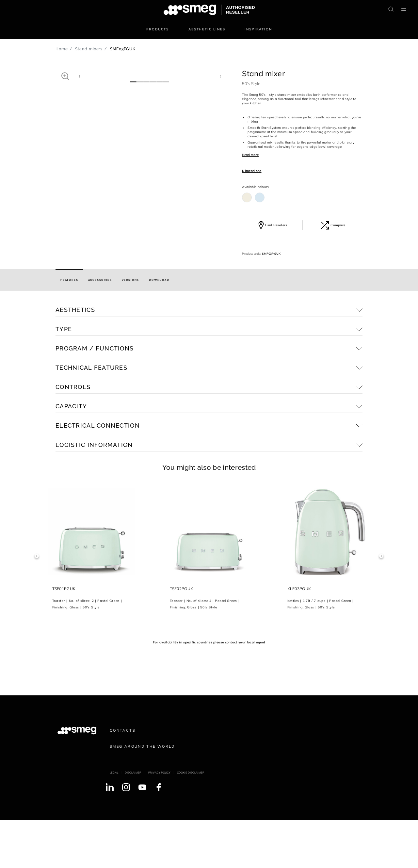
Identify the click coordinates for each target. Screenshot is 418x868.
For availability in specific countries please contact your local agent (209, 690)
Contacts (123, 778)
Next (381, 604)
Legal (114, 821)
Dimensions (252, 171)
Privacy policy (159, 821)
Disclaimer (133, 821)
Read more (250, 155)
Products (158, 29)
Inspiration (258, 29)
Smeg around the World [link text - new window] (142, 794)
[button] (65, 76)
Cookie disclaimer (191, 821)
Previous (37, 604)
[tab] (69, 328)
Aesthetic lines (207, 29)
